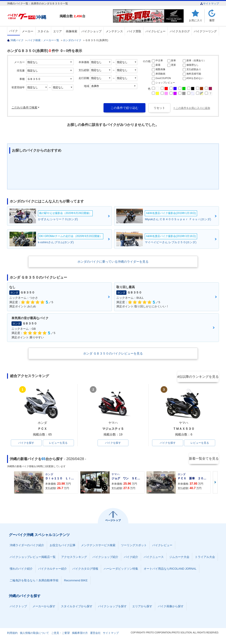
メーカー (28, 31)
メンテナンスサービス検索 (98, 546)
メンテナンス (114, 31)
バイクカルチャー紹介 (53, 570)
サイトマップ (210, 4)
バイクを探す (26, 443)
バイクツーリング (205, 31)
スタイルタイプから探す (77, 607)
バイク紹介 (131, 558)
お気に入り (196, 20)
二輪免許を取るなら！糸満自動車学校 (34, 581)
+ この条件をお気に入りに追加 (192, 108)
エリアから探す (142, 607)
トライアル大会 (205, 558)
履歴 (212, 20)
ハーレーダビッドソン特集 (121, 570)
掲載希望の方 (80, 634)
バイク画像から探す (171, 607)
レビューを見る (58, 443)
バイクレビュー (155, 31)
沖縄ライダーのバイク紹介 (27, 546)
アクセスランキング (74, 558)
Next (215, 483)
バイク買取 (134, 31)
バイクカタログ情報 (85, 570)
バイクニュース (154, 558)
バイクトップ (18, 607)
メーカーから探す (44, 607)
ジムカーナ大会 (179, 558)
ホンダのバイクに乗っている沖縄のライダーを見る (113, 262)
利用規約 (12, 634)
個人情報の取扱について (34, 634)
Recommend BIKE (76, 581)
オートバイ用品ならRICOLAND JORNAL (170, 570)
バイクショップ (91, 31)
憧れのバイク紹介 (21, 570)
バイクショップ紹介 (105, 558)
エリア (57, 31)
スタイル (43, 31)
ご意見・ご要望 (60, 634)
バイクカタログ (180, 31)
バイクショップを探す (112, 607)
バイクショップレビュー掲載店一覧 (33, 558)
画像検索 (72, 31)
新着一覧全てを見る (203, 460)
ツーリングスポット (134, 546)
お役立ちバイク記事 (63, 546)
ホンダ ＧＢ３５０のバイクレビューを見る (113, 353)
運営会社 (95, 634)
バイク (14, 31)
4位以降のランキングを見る (199, 376)
